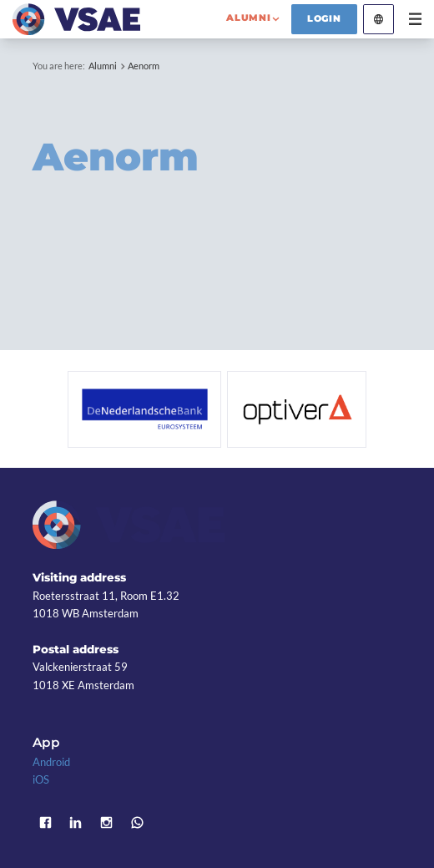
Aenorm (144, 66)
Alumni (103, 66)
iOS (41, 779)
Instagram (106, 822)
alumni (248, 18)
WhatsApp (137, 822)
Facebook (45, 822)
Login (324, 18)
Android (51, 762)
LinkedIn (76, 822)
